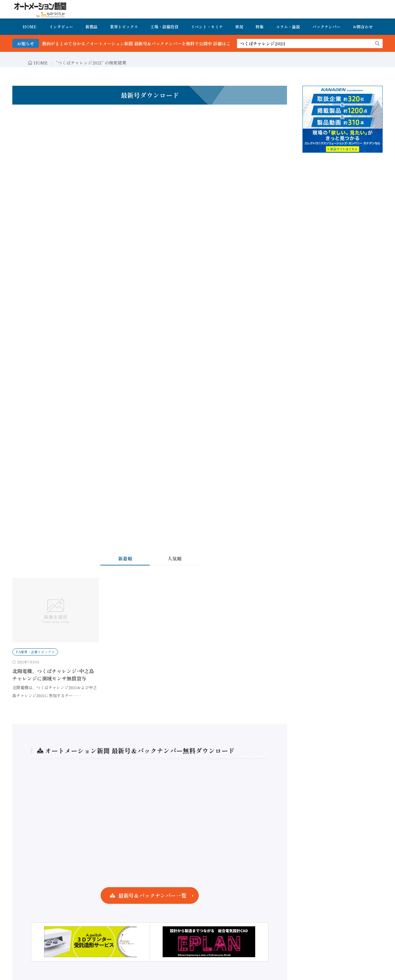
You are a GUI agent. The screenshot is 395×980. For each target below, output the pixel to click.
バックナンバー (326, 27)
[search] (377, 43)
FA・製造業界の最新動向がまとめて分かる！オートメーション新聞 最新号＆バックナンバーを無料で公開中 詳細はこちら (128, 43)
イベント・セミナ (207, 27)
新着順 (125, 558)
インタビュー (61, 27)
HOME (30, 27)
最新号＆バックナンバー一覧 (152, 895)
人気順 (175, 558)
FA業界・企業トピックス (35, 652)
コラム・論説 (288, 27)
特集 (260, 27)
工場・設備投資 (164, 27)
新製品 (91, 27)
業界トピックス (124, 27)
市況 (239, 27)
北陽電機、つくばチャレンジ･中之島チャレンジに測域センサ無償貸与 (53, 675)
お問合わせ (363, 27)
